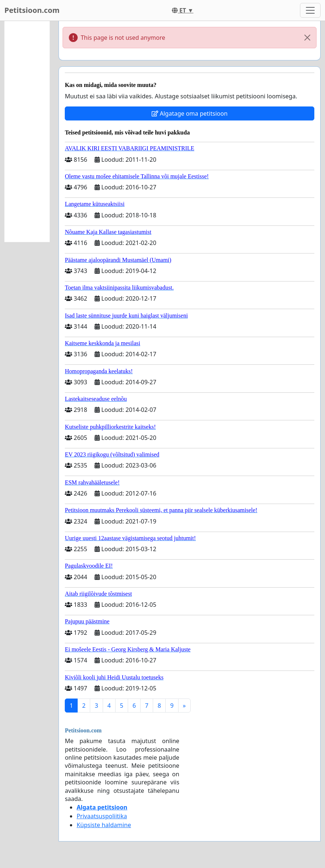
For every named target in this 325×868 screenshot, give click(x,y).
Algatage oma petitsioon (190, 113)
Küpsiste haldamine (104, 825)
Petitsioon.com (32, 10)
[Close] (307, 38)
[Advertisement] (27, 132)
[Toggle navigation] (310, 10)
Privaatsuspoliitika (102, 816)
